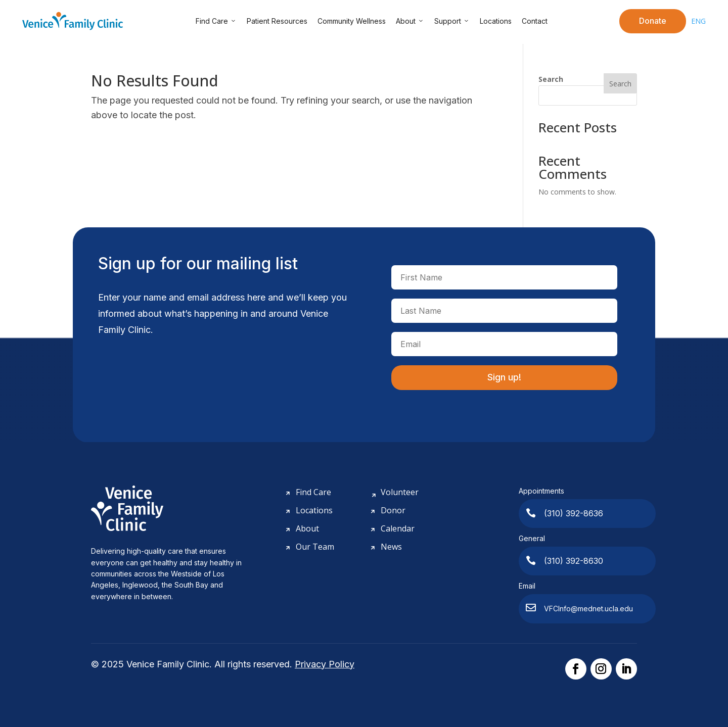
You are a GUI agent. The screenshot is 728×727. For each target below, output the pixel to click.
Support (452, 21)
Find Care (216, 21)
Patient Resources (277, 21)
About (410, 21)
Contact (535, 21)
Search (551, 79)
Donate (653, 21)
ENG (698, 21)
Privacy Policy (325, 664)
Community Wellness (352, 21)
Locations (496, 21)
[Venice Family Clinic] (73, 21)
